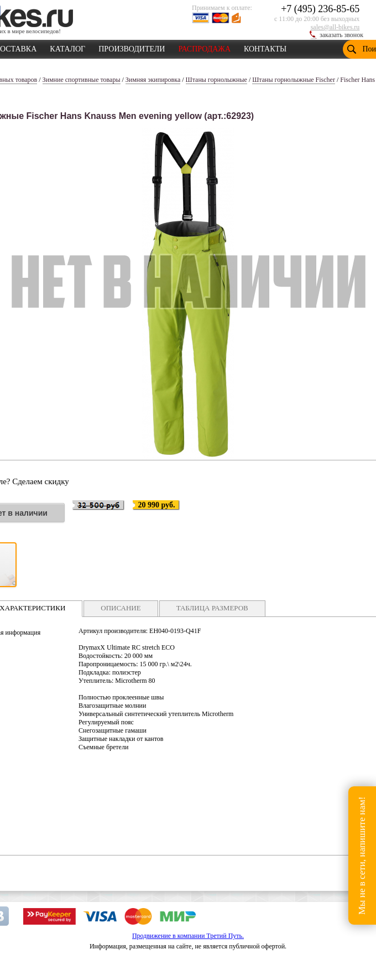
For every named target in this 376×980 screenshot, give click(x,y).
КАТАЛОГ (67, 47)
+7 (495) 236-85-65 (320, 9)
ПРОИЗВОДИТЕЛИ (132, 47)
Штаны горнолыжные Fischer (294, 80)
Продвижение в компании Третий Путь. (188, 936)
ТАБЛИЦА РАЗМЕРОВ (212, 608)
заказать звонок (341, 35)
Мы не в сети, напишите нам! (362, 855)
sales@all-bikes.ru (335, 27)
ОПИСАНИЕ (121, 608)
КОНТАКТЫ (265, 47)
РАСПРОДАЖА (204, 47)
